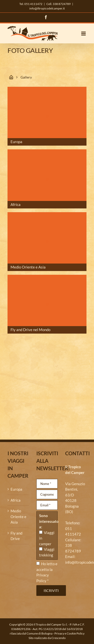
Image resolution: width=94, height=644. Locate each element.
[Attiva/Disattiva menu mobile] (84, 34)
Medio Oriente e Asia (18, 516)
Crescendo (59, 638)
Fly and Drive (16, 536)
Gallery (26, 77)
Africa (16, 500)
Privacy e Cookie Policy (69, 633)
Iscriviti (51, 591)
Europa (16, 489)
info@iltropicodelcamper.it (47, 8)
